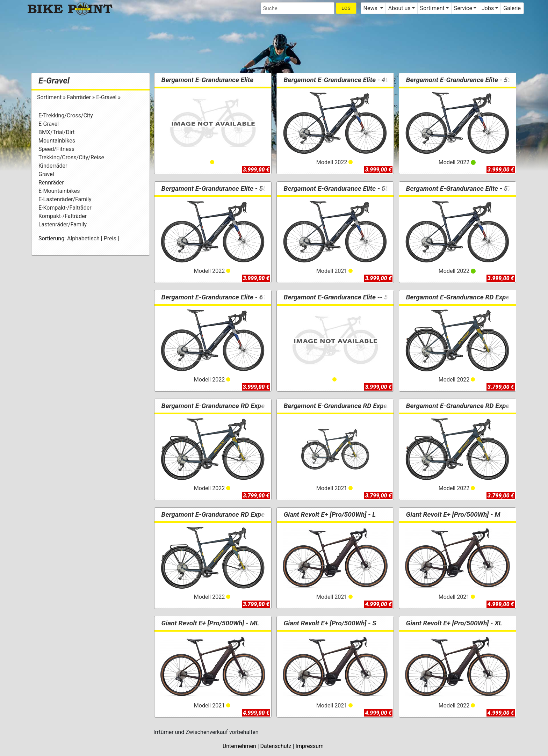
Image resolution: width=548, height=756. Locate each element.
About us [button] (399, 8)
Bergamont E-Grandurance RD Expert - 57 (468, 406)
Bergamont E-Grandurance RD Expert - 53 (223, 406)
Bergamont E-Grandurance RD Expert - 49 (468, 297)
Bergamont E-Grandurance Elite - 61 (215, 297)
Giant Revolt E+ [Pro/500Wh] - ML (211, 623)
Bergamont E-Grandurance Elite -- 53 (339, 297)
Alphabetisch (83, 238)
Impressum (310, 746)
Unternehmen (239, 746)
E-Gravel (54, 81)
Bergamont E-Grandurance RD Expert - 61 (223, 514)
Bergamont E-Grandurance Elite (209, 80)
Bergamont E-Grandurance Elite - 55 (215, 188)
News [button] (371, 8)
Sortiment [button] (432, 8)
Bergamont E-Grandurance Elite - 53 (460, 80)
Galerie (512, 8)
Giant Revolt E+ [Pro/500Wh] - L (331, 514)
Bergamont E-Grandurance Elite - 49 (338, 80)
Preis (110, 238)
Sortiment (50, 97)
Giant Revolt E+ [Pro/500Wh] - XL (455, 623)
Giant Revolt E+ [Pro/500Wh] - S (331, 623)
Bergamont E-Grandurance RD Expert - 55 (346, 406)
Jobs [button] (488, 8)
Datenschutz (276, 746)
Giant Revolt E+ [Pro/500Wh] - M (454, 514)
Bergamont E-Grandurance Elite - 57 (460, 188)
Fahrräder (80, 97)
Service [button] (463, 8)
